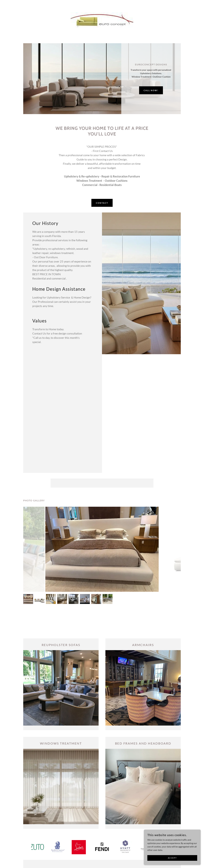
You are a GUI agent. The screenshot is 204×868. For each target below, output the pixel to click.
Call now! (151, 90)
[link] (102, 20)
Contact (102, 203)
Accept (172, 858)
